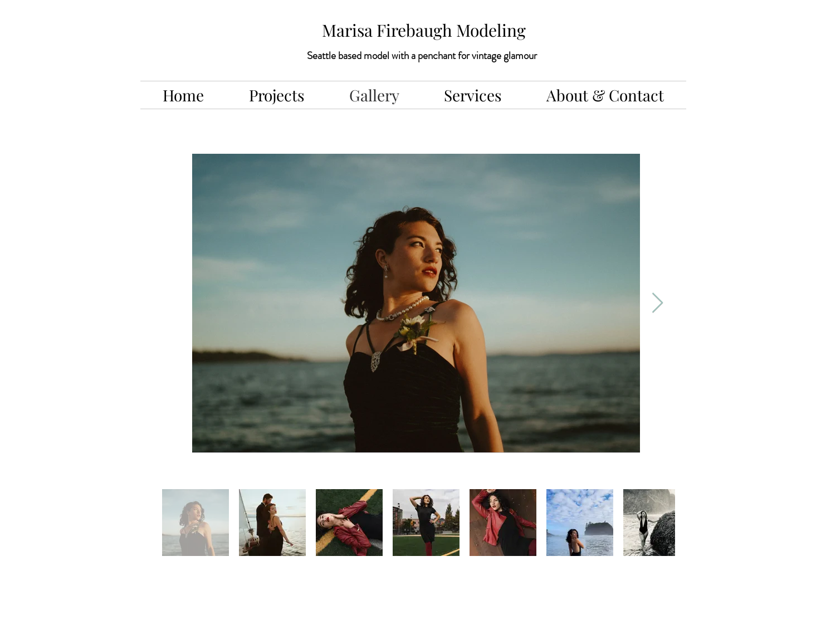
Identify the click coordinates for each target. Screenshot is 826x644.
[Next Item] (658, 303)
